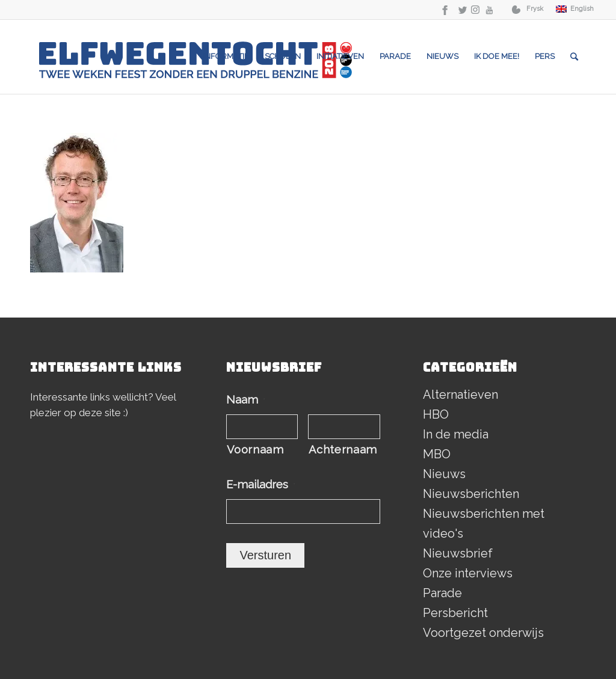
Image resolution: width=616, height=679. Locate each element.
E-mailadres (261, 484)
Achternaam (343, 450)
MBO (437, 454)
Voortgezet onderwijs (483, 633)
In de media (456, 434)
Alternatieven (460, 395)
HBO (436, 414)
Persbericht (455, 613)
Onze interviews (468, 573)
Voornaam (255, 450)
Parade (442, 593)
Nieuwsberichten (471, 494)
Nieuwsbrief (458, 553)
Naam (246, 400)
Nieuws (444, 474)
